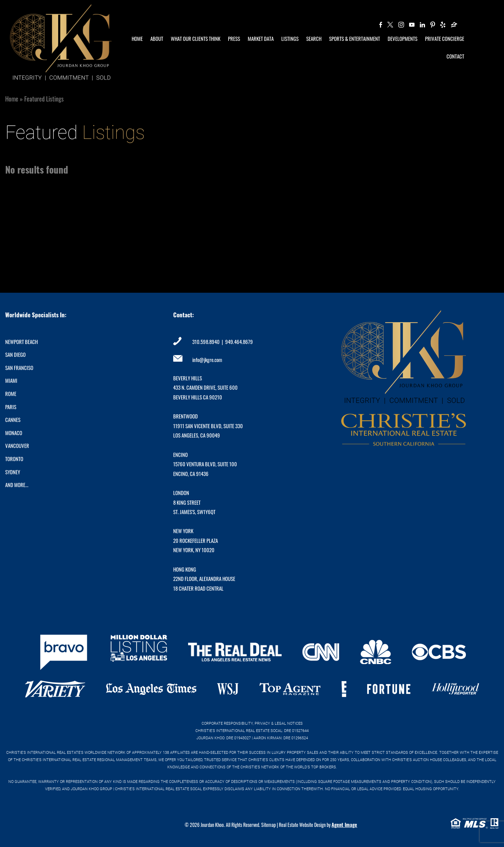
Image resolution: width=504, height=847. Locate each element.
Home (137, 38)
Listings (290, 38)
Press (234, 38)
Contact (455, 56)
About (157, 38)
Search (314, 38)
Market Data (261, 38)
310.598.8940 (206, 342)
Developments (403, 38)
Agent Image (344, 825)
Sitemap (268, 825)
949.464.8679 (239, 342)
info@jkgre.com (207, 360)
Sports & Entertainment (355, 38)
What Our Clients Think (196, 38)
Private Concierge (445, 38)
